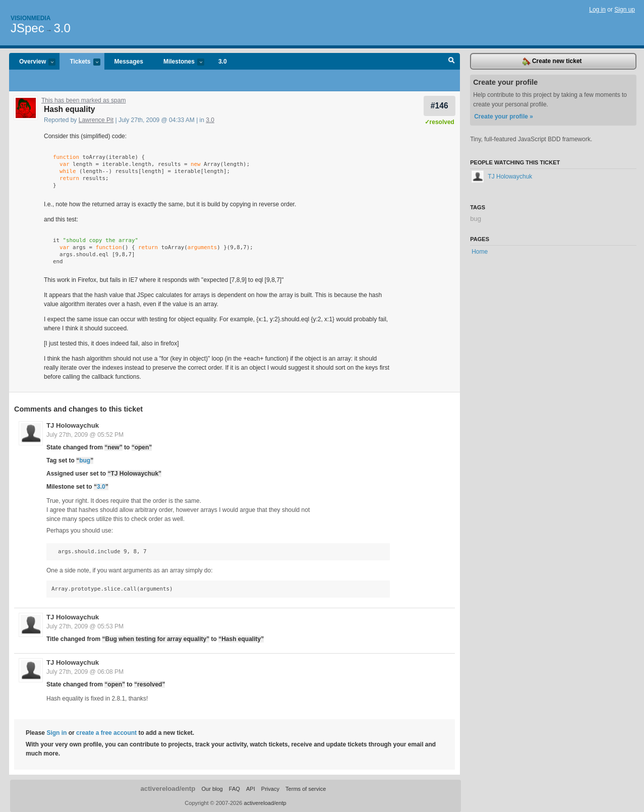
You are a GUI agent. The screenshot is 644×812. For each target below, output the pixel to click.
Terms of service (306, 789)
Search (452, 62)
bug (85, 460)
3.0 (62, 28)
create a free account (106, 733)
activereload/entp (168, 789)
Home (480, 252)
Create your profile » (504, 117)
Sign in (56, 733)
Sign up (625, 10)
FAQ (235, 789)
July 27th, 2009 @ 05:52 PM (85, 435)
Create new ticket (552, 62)
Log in (597, 10)
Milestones (179, 62)
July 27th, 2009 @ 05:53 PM (85, 626)
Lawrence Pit (96, 120)
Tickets (80, 62)
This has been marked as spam (83, 100)
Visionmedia (31, 18)
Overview (32, 62)
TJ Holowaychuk (73, 425)
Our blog (212, 789)
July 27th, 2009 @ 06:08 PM (85, 672)
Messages (129, 62)
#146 (440, 106)
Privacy (270, 789)
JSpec (27, 28)
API (251, 789)
